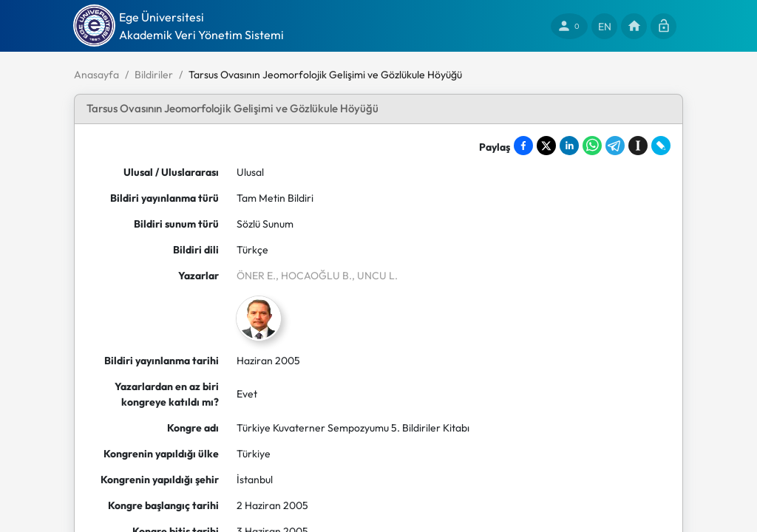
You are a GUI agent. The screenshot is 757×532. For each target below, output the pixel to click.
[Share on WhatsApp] (592, 146)
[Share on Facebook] (523, 146)
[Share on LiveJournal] (661, 146)
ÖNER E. (256, 276)
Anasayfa (96, 75)
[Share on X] (546, 146)
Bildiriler (154, 75)
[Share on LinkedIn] (569, 146)
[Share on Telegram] (615, 146)
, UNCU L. (375, 276)
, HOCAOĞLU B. (314, 276)
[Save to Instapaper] (638, 146)
